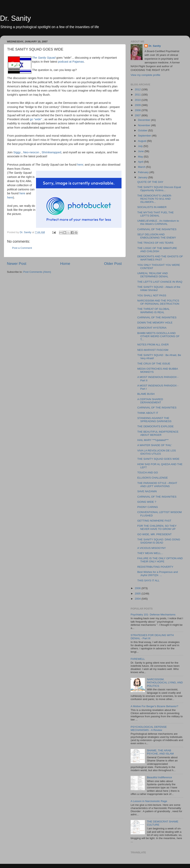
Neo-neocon (31, 152)
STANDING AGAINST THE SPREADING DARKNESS (154, 420)
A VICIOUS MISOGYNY (152, 548)
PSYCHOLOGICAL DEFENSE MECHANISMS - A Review (149, 728)
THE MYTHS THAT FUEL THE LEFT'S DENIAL (156, 214)
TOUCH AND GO (148, 473)
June (141, 151)
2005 (138, 594)
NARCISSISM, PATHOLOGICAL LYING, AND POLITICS (165, 682)
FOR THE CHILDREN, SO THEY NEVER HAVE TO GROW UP (157, 527)
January (143, 177)
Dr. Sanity (15, 18)
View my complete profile (145, 75)
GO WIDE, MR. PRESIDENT (154, 534)
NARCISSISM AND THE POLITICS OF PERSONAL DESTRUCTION (158, 302)
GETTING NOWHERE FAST (154, 521)
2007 (138, 115)
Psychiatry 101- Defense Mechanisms (153, 615)
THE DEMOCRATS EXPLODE (156, 426)
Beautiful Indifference (159, 777)
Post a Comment (22, 248)
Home (65, 264)
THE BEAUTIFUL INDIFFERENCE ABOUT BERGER (158, 433)
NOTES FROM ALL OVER (153, 345)
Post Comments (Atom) (37, 272)
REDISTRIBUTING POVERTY (155, 567)
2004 (138, 599)
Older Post (113, 264)
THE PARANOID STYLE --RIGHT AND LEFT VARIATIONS (157, 485)
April (141, 162)
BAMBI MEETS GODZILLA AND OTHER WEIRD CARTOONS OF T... (158, 336)
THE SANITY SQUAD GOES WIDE (158, 459)
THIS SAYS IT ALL (148, 580)
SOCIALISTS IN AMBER (152, 207)
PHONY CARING (148, 507)
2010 (138, 100)
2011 (138, 95)
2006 (138, 588)
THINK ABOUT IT (148, 413)
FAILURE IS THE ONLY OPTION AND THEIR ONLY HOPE (160, 560)
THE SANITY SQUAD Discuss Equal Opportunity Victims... (159, 189)
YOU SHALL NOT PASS (152, 295)
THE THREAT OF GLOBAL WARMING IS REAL (153, 310)
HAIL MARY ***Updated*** (153, 440)
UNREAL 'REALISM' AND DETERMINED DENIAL (153, 275)
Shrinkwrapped (51, 152)
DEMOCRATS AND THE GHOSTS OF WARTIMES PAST (160, 258)
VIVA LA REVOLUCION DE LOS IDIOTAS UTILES (157, 452)
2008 (138, 110)
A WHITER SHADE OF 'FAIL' (155, 445)
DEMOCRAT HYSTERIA (152, 328)
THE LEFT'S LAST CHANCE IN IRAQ (160, 282)
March (142, 167)
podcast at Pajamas (71, 62)
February (144, 172)
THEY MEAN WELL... (150, 553)
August (142, 141)
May (141, 157)
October (143, 130)
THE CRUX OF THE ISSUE (154, 364)
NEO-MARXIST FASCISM (153, 350)
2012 (138, 89)
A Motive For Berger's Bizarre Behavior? (154, 706)
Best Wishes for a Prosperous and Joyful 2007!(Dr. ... (158, 574)
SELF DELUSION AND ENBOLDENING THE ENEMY (157, 236)
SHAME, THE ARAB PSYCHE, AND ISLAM (160, 752)
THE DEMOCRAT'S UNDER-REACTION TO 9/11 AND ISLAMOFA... (155, 199)
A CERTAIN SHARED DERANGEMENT (150, 401)
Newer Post (17, 264)
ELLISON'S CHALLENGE (153, 478)
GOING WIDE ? (147, 502)
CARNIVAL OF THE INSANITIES (157, 229)
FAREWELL (138, 659)
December (144, 120)
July (141, 146)
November (144, 125)
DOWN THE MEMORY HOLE (155, 323)
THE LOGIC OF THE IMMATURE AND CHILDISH (157, 250)
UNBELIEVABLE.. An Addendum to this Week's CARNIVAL (158, 222)
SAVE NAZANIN (147, 491)
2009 (138, 105)
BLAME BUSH (146, 394)
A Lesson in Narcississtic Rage (149, 801)
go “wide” (36, 119)
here (80, 165)
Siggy (17, 152)
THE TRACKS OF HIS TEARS (155, 243)
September (145, 136)
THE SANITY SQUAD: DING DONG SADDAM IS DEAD (159, 541)
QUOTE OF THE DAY (150, 182)
